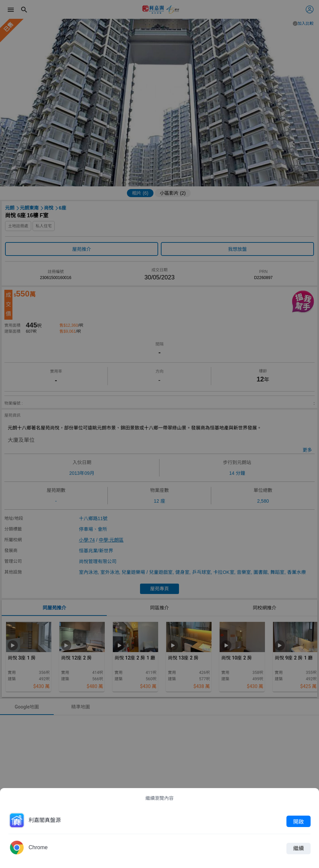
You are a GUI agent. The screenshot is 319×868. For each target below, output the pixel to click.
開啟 (299, 821)
